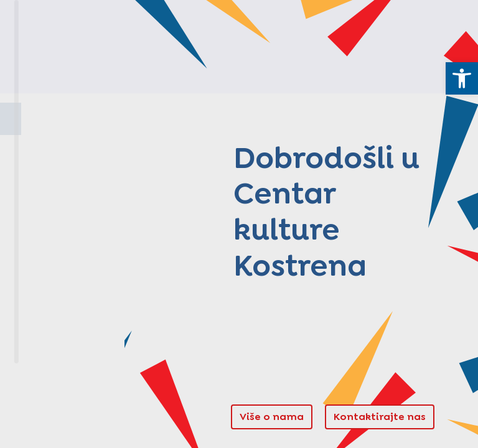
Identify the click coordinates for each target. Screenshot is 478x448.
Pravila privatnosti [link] (49, 423)
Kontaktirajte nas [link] (380, 417)
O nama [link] (44, 151)
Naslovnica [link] (55, 118)
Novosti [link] (45, 330)
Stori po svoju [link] (64, 266)
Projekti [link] (45, 234)
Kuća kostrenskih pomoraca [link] (75, 192)
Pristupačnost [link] (113, 423)
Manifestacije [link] (64, 298)
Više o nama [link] (272, 417)
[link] (462, 78)
